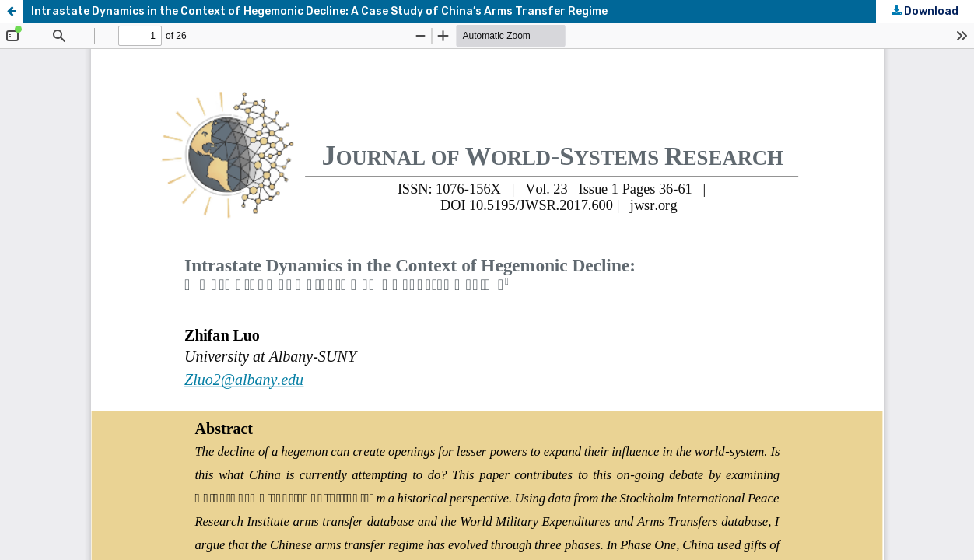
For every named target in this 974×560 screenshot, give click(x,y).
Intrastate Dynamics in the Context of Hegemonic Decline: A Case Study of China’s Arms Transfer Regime (319, 11)
